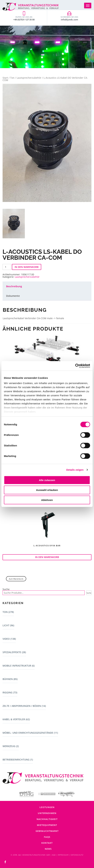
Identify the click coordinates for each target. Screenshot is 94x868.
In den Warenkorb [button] (47, 557)
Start (5, 78)
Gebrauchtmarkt (47, 831)
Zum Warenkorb (16, 579)
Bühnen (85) (10, 679)
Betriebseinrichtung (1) (18, 760)
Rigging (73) (10, 692)
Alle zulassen (47, 480)
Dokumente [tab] (13, 296)
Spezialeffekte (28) (14, 652)
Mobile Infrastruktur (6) (19, 666)
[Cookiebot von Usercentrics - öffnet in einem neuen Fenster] (75, 366)
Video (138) (9, 639)
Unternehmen (47, 813)
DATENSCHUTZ (77, 855)
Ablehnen (47, 500)
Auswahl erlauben (47, 490)
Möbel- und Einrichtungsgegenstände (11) (30, 733)
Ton (12, 78)
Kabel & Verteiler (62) (16, 719)
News (48, 849)
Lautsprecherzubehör (29, 78)
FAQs (47, 837)
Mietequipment (47, 825)
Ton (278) (8, 612)
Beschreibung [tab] (14, 286)
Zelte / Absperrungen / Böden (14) (24, 706)
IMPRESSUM (63, 855)
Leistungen (47, 807)
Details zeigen (75, 470)
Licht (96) (8, 625)
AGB (54, 855)
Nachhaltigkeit (47, 819)
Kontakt (47, 843)
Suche (6, 589)
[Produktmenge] (7, 267)
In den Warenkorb (27, 267)
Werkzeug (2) (11, 746)
